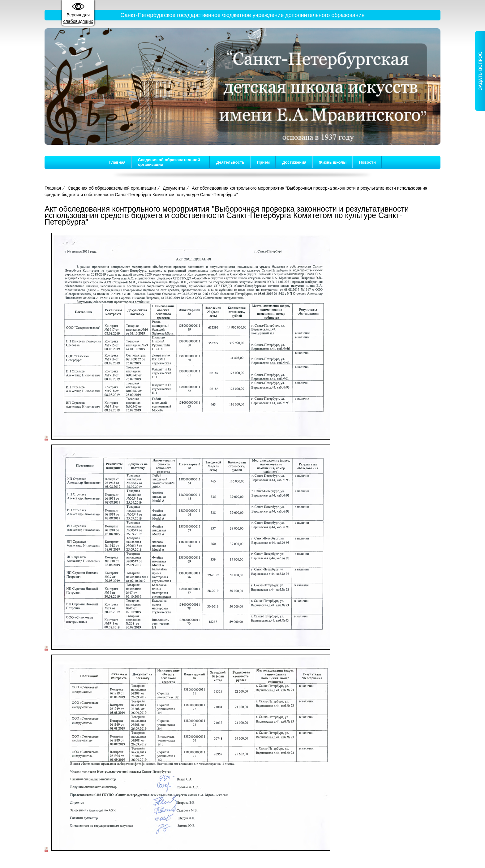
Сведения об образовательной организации (169, 162)
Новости (367, 162)
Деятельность (230, 162)
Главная (117, 162)
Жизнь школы (333, 162)
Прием (263, 162)
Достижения (294, 162)
